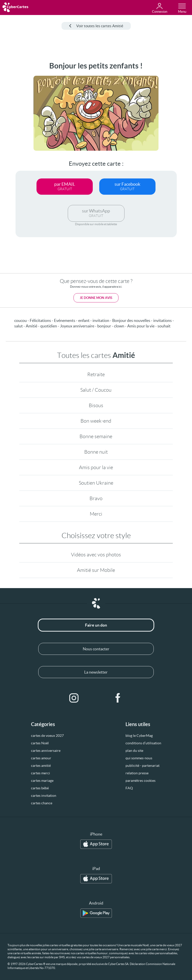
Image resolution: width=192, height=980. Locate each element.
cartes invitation (44, 796)
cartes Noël (40, 743)
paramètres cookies (140, 781)
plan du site (134, 751)
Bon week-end (96, 421)
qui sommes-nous (139, 758)
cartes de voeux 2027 (47, 736)
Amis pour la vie (96, 467)
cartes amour (41, 758)
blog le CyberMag (139, 736)
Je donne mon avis (96, 298)
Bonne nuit (96, 452)
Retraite (96, 374)
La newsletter (96, 672)
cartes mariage (42, 781)
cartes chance (42, 803)
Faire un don (96, 625)
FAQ (129, 788)
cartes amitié (41, 766)
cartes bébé (40, 788)
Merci (96, 514)
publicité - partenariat (142, 766)
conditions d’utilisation (143, 743)
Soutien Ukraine (96, 483)
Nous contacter (96, 649)
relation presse (137, 773)
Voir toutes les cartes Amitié (96, 26)
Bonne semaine (96, 436)
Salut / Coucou (96, 390)
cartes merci (40, 773)
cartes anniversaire (46, 751)
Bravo (96, 498)
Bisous (96, 405)
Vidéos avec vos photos (96, 555)
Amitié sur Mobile (96, 570)
